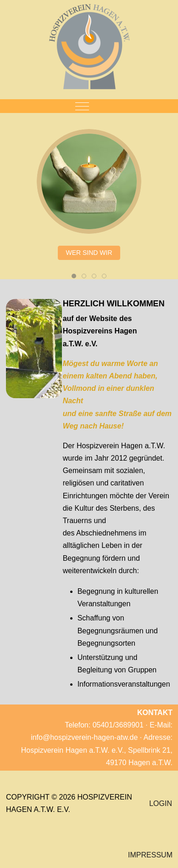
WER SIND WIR (89, 253)
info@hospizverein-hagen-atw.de (84, 737)
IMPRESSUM (150, 855)
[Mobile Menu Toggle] (82, 106)
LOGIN (161, 803)
